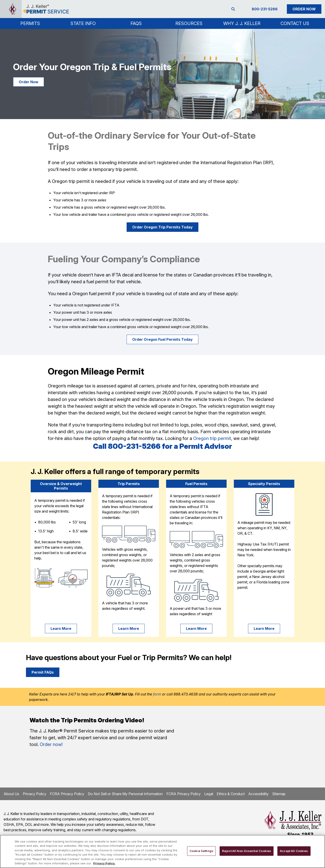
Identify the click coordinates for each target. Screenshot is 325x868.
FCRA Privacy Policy (67, 794)
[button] (30, 23)
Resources (189, 23)
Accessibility (258, 794)
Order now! (51, 744)
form (157, 694)
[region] (162, 851)
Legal (209, 794)
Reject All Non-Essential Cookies (247, 851)
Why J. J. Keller (242, 23)
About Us (11, 794)
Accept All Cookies (294, 851)
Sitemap (279, 794)
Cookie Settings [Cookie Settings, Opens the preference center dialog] (201, 851)
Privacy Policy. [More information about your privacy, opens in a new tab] (104, 863)
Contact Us (295, 23)
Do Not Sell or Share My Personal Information (125, 794)
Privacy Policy (35, 794)
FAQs (136, 23)
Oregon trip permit (212, 438)
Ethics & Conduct (231, 794)
